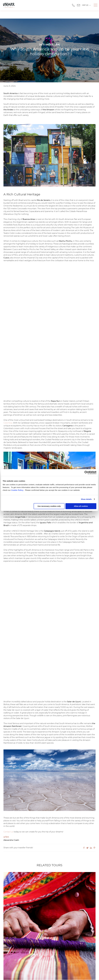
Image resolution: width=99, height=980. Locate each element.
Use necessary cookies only (49, 506)
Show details (86, 499)
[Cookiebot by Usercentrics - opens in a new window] (86, 473)
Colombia (8, 415)
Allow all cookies (81, 506)
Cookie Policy (17, 490)
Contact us (8, 824)
